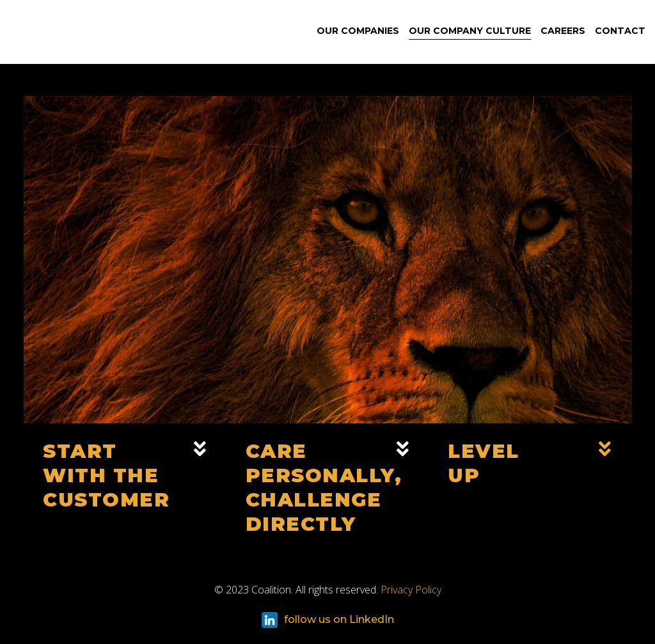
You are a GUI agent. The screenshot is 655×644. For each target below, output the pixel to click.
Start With (106, 475)
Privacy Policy (411, 590)
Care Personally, (324, 488)
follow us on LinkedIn (328, 620)
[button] (125, 487)
